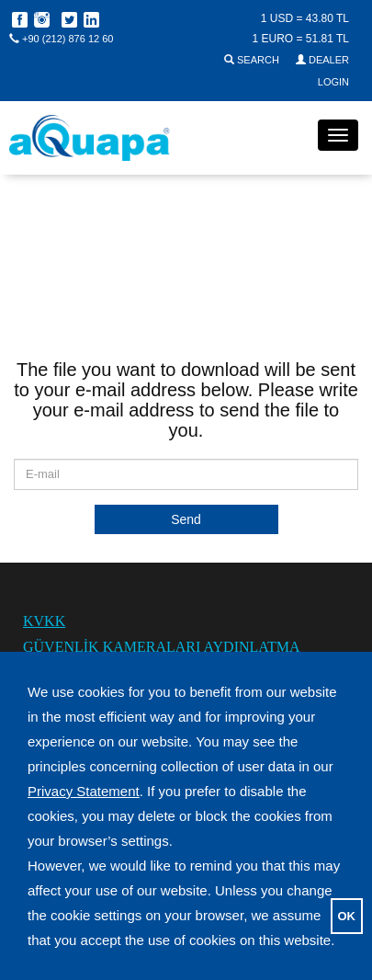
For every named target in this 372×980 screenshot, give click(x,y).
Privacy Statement (84, 791)
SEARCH (253, 60)
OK (347, 916)
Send (186, 519)
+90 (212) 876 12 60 (61, 39)
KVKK (44, 621)
